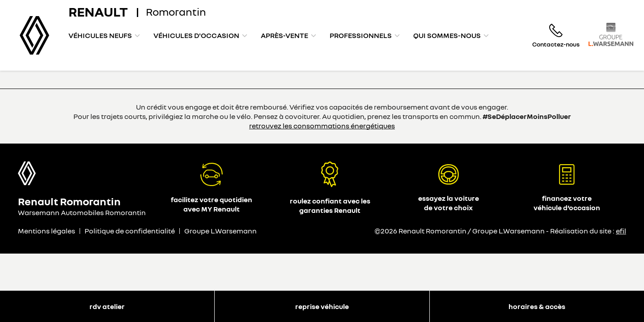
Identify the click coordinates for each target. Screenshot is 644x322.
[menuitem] (104, 36)
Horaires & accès (537, 306)
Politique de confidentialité (130, 231)
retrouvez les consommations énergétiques (322, 126)
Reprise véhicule (322, 306)
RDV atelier (107, 306)
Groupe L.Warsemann (220, 231)
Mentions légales (47, 231)
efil (621, 231)
